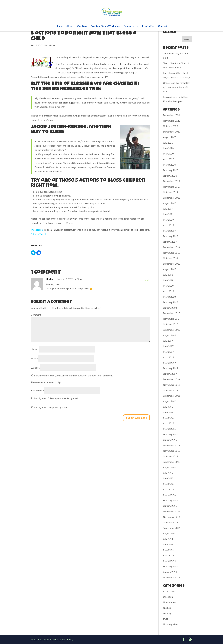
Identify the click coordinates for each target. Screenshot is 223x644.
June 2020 (168, 148)
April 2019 (168, 225)
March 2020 (169, 165)
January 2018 (170, 308)
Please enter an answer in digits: (47, 382)
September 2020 (172, 132)
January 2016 (170, 440)
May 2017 (168, 352)
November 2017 (172, 319)
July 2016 (168, 407)
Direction (168, 597)
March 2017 (169, 363)
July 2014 (168, 539)
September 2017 (172, 330)
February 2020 (171, 170)
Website (35, 368)
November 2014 (172, 517)
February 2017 (171, 368)
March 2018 (169, 297)
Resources (130, 26)
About (70, 26)
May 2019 (168, 220)
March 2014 (169, 561)
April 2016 (168, 423)
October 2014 (170, 522)
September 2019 (172, 198)
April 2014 (168, 555)
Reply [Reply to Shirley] (147, 280)
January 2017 (170, 374)
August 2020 (170, 137)
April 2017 (168, 357)
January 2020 (170, 176)
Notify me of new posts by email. (51, 407)
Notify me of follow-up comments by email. (56, 398)
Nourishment (50, 45)
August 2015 (170, 467)
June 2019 (168, 214)
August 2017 (170, 335)
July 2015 (168, 473)
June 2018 (168, 280)
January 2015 (170, 506)
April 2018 (168, 291)
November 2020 (172, 121)
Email (34, 358)
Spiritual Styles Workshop (106, 26)
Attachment (169, 591)
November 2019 (172, 187)
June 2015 (168, 478)
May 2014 (168, 550)
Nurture (167, 608)
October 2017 (170, 324)
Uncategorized (171, 624)
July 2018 (168, 275)
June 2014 (168, 544)
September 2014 (172, 528)
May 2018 (168, 286)
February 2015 (171, 500)
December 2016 (171, 379)
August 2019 (170, 203)
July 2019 (168, 209)
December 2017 (171, 313)
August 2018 (170, 269)
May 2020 (168, 154)
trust (165, 619)
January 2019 (170, 242)
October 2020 (170, 126)
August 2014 (170, 533)
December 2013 (171, 577)
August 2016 (170, 401)
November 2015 (172, 451)
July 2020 (168, 143)
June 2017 (168, 346)
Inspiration (148, 26)
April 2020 (168, 159)
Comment (36, 315)
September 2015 (172, 462)
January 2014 (170, 572)
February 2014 (171, 566)
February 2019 (171, 236)
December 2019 (171, 181)
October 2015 (170, 456)
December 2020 (171, 115)
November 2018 (172, 253)
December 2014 (171, 511)
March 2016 (169, 429)
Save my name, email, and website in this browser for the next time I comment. (74, 375)
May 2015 (168, 484)
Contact (163, 26)
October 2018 (170, 258)
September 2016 (172, 396)
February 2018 (171, 302)
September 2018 (172, 264)
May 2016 (168, 418)
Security (167, 613)
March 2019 (169, 231)
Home (59, 26)
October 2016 (170, 390)
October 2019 (170, 192)
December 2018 (171, 247)
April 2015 (168, 489)
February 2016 (171, 434)
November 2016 (172, 385)
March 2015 (169, 495)
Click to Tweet (38, 234)
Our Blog (82, 26)
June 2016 (168, 412)
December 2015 (171, 445)
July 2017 (168, 341)
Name (35, 349)
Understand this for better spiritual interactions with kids (176, 87)
